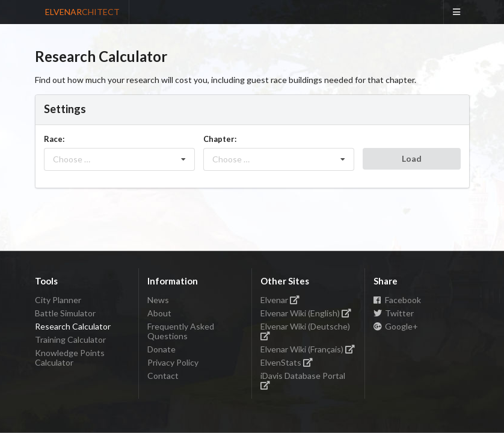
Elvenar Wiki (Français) (308, 349)
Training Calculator (70, 339)
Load (412, 158)
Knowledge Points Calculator (70, 358)
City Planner (58, 300)
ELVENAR (82, 12)
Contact (163, 376)
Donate (161, 349)
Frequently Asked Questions (181, 331)
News (158, 300)
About (159, 313)
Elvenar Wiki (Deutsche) (305, 330)
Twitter (394, 313)
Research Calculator (73, 326)
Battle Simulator (65, 313)
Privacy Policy (173, 362)
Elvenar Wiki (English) (306, 313)
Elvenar (280, 300)
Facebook (398, 300)
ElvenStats (287, 362)
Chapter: (220, 139)
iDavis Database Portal (303, 380)
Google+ (396, 326)
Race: (54, 139)
